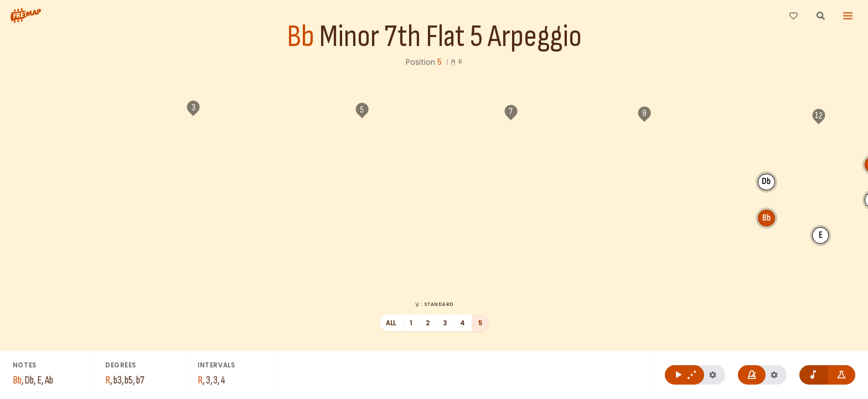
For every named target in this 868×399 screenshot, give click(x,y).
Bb (301, 37)
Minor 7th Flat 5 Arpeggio (451, 37)
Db (622, 202)
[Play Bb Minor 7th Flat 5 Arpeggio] (684, 375)
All (391, 323)
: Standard (434, 304)
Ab (729, 179)
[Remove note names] (813, 375)
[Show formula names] (842, 375)
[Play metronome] (752, 375)
